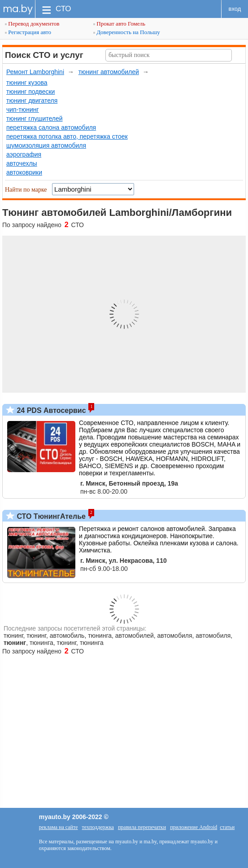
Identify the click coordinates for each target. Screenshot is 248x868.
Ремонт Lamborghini (35, 72)
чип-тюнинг (23, 110)
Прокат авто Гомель (119, 24)
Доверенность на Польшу (127, 32)
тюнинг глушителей (35, 118)
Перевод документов (32, 24)
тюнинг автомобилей (109, 72)
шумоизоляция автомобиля (46, 145)
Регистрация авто (28, 32)
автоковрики (24, 172)
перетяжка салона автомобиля (51, 127)
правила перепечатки (142, 827)
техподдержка (98, 827)
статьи (227, 827)
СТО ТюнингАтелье (50, 516)
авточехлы (22, 163)
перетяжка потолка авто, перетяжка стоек (67, 136)
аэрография (24, 154)
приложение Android (194, 827)
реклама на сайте (59, 827)
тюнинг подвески (30, 92)
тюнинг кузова (27, 83)
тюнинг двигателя (32, 101)
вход (235, 9)
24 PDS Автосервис (50, 410)
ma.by (18, 9)
